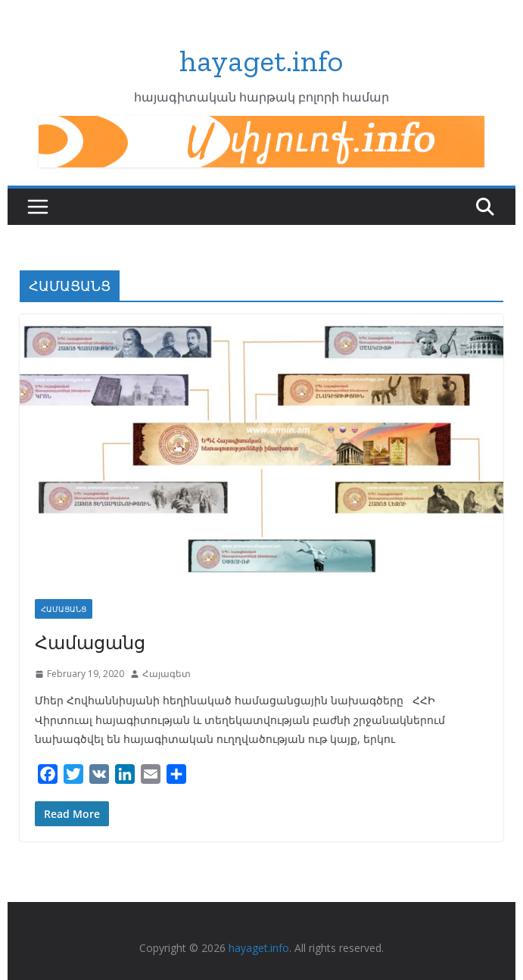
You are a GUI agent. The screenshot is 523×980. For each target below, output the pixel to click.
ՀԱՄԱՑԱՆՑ (64, 609)
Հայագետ (167, 674)
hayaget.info (261, 61)
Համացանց (90, 642)
